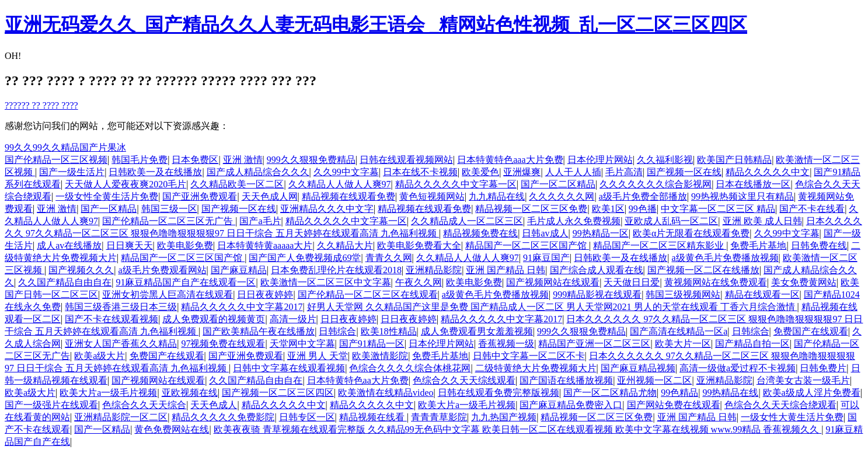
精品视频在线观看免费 (348, 196)
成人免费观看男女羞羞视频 (477, 331)
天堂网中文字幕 (302, 344)
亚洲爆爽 (522, 172)
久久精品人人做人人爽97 (340, 184)
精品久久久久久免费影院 (223, 417)
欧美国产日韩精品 (734, 160)
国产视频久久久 (81, 270)
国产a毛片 (260, 221)
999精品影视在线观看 (597, 295)
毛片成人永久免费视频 (574, 221)
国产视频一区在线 (684, 172)
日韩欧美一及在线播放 (155, 172)
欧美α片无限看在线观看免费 (691, 233)
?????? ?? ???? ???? (41, 105)
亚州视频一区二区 (654, 380)
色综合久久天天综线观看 (464, 380)
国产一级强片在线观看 (51, 405)
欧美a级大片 (100, 356)
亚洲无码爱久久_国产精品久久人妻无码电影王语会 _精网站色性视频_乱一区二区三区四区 (376, 25)
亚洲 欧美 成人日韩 (762, 221)
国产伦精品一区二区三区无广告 (169, 221)
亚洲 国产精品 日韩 (506, 270)
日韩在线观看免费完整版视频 (499, 393)
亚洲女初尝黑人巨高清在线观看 (168, 295)
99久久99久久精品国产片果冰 (65, 147)
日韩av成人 (545, 233)
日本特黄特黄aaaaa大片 (265, 245)
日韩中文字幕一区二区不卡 (529, 356)
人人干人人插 (573, 172)
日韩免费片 (823, 368)
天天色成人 (214, 405)
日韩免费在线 (819, 245)
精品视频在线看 (373, 417)
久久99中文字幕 (346, 172)
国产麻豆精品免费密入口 (571, 405)
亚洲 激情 (243, 160)
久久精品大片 (345, 245)
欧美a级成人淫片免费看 (812, 393)
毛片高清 (624, 172)
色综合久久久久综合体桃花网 (410, 368)
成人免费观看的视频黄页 (214, 319)
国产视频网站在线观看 (553, 282)
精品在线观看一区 (762, 295)
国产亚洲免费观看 (200, 196)
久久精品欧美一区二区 (237, 184)
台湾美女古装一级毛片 (803, 380)
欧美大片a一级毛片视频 (108, 393)
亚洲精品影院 (434, 270)
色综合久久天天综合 (144, 405)
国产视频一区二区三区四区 (278, 393)
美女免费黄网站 (804, 282)
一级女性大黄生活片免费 (792, 417)
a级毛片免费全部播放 (643, 196)
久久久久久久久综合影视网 (656, 184)
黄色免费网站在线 (172, 429)
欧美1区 (608, 209)
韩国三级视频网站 (683, 295)
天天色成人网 (270, 196)
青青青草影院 (439, 417)
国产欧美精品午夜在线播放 (259, 331)
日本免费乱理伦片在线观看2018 (336, 270)
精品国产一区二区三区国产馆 (527, 245)
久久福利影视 (665, 160)
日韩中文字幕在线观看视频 (289, 368)
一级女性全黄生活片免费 (107, 196)
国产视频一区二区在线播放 (703, 270)
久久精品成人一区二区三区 (467, 221)
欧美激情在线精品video (386, 393)
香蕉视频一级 (506, 344)
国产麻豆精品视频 (638, 368)
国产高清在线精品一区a (679, 331)
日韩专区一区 (307, 417)
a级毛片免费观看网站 (162, 270)
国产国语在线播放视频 (566, 380)
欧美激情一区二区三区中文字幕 (326, 282)
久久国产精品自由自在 (65, 282)
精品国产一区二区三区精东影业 (660, 245)
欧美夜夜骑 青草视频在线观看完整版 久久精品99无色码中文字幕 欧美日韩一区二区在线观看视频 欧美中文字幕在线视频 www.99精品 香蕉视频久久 (518, 429)
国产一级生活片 (72, 172)
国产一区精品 (109, 209)
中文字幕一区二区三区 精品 (718, 209)
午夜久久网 (419, 282)
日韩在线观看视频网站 (406, 160)
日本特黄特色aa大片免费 (358, 380)
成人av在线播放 (69, 245)
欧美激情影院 (380, 356)
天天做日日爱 (632, 282)
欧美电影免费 (185, 245)
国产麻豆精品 (239, 270)
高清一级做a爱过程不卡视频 (738, 368)
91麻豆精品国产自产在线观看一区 (186, 282)
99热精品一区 (601, 233)
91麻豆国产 (546, 258)
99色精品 (679, 393)
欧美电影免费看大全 (419, 245)
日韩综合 (337, 331)
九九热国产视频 (504, 417)
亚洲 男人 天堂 (318, 356)
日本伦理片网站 (600, 160)
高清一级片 (293, 319)
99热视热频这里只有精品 (742, 196)
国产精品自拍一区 (752, 344)
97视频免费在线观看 (223, 344)
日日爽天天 (130, 245)
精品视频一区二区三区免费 (531, 209)
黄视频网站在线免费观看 (716, 282)
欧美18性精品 (389, 331)
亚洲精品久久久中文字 (327, 209)
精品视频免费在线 (480, 233)
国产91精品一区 (372, 344)
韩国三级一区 (169, 209)
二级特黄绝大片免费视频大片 (536, 368)
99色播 (643, 209)
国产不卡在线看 (812, 209)
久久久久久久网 (562, 196)
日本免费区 (195, 160)
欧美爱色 (480, 172)
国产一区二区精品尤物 (610, 393)
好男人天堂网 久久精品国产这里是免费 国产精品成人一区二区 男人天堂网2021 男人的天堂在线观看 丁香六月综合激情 (552, 307)
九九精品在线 (497, 196)
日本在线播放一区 (753, 184)
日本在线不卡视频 (420, 172)
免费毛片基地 (758, 245)
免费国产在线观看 (811, 331)
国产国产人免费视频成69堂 (305, 258)
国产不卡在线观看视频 (111, 319)
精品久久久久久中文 (768, 172)
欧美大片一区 (683, 344)
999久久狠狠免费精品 (311, 160)
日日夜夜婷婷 (265, 295)
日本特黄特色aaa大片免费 (510, 160)
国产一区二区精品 (558, 184)
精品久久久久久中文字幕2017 (242, 307)
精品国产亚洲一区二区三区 (594, 344)
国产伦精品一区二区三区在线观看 (368, 295)
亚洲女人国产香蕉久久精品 (121, 344)
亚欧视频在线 (190, 393)
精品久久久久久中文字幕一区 (456, 184)
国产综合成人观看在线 (597, 270)
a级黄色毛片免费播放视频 (725, 258)
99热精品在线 (730, 393)
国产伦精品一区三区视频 (56, 160)
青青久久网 (389, 258)
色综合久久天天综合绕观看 (780, 405)
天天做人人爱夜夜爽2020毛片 (126, 184)
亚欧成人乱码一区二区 (671, 221)
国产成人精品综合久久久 (258, 172)
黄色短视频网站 (432, 196)
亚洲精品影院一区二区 (121, 417)
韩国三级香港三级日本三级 (121, 307)
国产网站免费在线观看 (674, 405)
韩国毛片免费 (140, 160)
